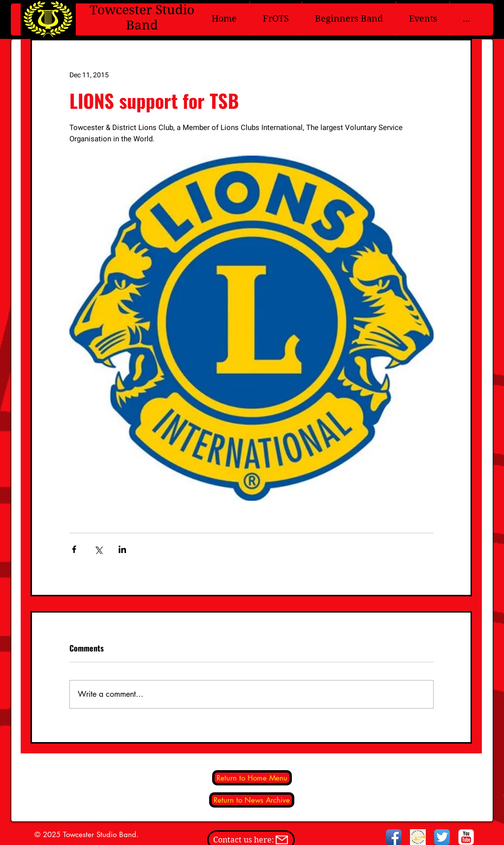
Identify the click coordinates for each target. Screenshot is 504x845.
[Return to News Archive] (252, 800)
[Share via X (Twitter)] (98, 549)
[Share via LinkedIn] (122, 549)
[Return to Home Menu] (252, 778)
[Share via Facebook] (74, 549)
